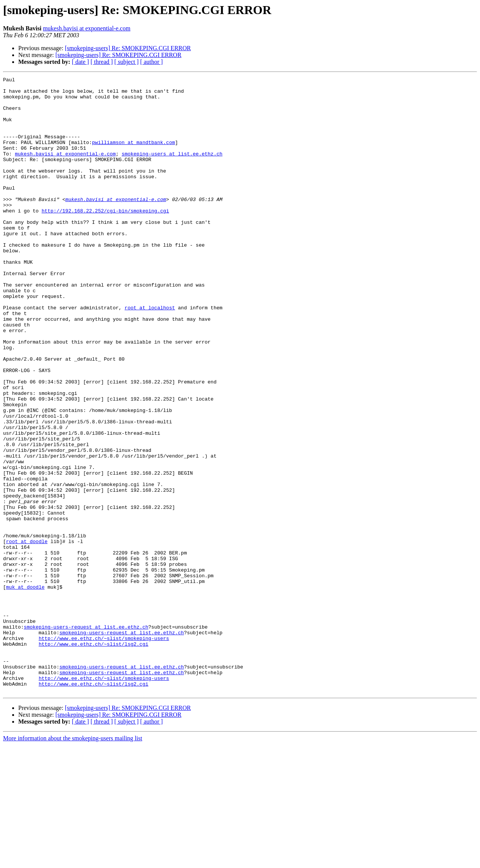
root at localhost (150, 354)
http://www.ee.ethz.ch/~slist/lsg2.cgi (94, 758)
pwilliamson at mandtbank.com (133, 156)
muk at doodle (25, 689)
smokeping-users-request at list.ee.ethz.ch (86, 737)
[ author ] (152, 62)
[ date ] (80, 62)
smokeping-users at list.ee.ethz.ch (172, 169)
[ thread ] (102, 62)
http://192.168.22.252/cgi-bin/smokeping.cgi (105, 238)
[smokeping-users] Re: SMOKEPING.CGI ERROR (128, 48)
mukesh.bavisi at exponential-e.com (87, 28)
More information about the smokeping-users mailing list (73, 861)
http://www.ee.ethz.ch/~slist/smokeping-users (104, 751)
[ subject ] (127, 62)
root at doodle (27, 635)
